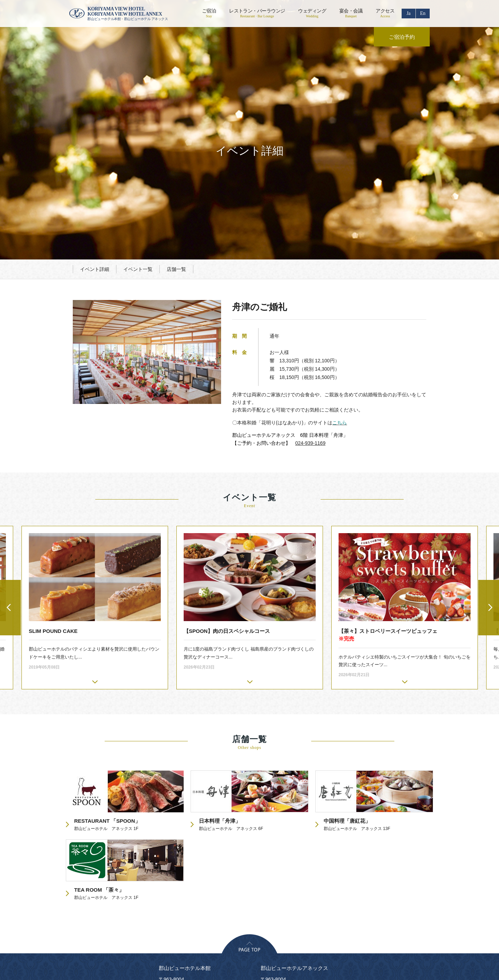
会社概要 (116, 906)
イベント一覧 (138, 166)
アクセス (385, 13)
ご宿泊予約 (402, 37)
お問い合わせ (320, 906)
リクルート (210, 906)
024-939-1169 (310, 339)
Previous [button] (10, 504)
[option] (250, 504)
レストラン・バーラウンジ (257, 13)
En (423, 13)
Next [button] (489, 504)
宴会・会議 (351, 13)
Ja (409, 13)
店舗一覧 (176, 166)
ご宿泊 (209, 13)
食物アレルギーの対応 (370, 906)
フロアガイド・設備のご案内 (264, 906)
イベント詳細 (95, 166)
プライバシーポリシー (162, 906)
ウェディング (312, 13)
